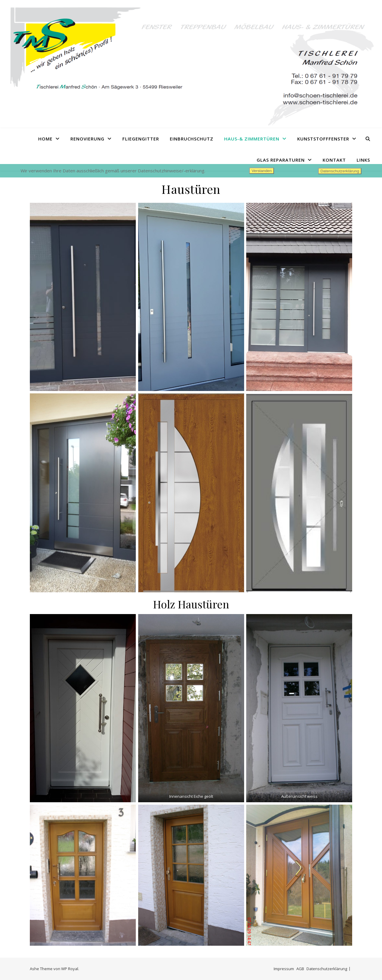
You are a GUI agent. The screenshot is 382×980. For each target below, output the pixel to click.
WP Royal (70, 969)
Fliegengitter (141, 139)
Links (363, 160)
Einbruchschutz (192, 139)
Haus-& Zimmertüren (252, 139)
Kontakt (334, 160)
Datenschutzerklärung (327, 969)
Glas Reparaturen (281, 160)
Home (45, 139)
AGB (300, 969)
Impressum (284, 969)
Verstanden (262, 171)
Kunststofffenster (323, 139)
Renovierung (87, 139)
